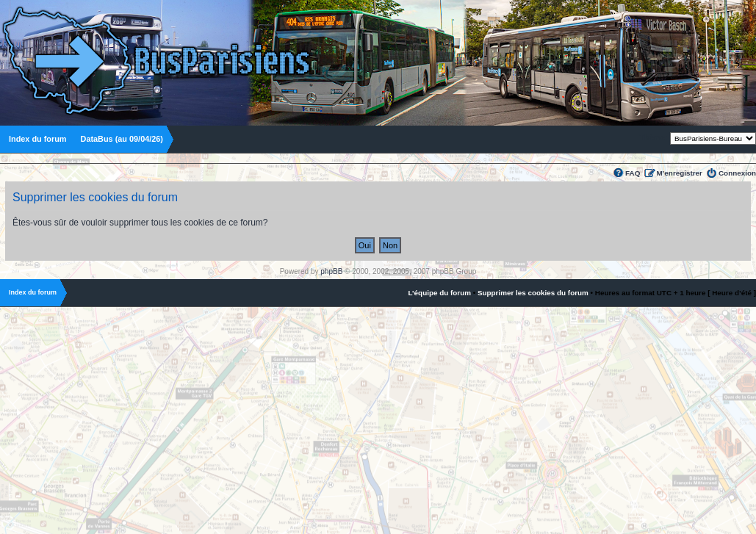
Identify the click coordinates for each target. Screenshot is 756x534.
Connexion (737, 173)
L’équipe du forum (439, 293)
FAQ (633, 173)
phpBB (331, 271)
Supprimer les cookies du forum (533, 293)
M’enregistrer (679, 173)
